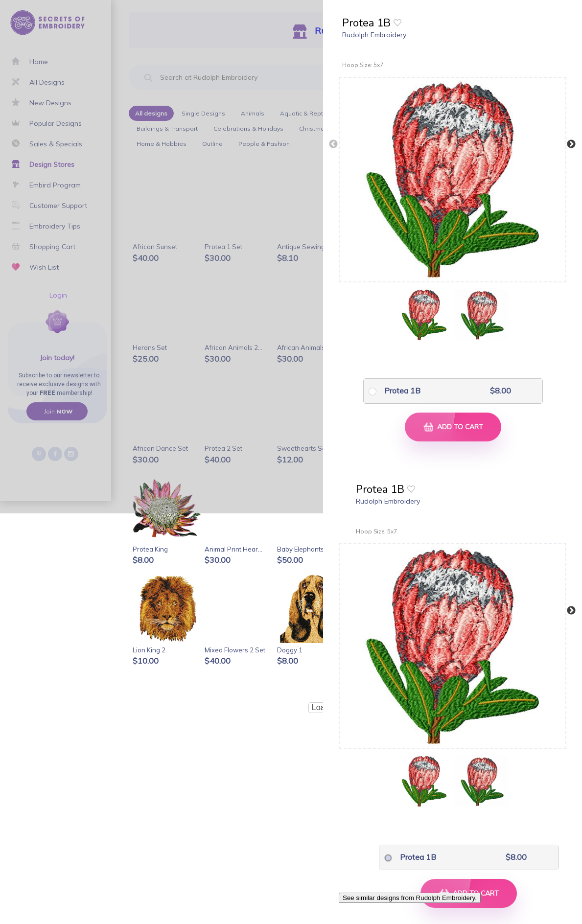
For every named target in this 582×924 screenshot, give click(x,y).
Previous (333, 144)
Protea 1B (402, 391)
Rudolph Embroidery (374, 35)
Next (571, 144)
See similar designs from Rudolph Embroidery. (410, 898)
